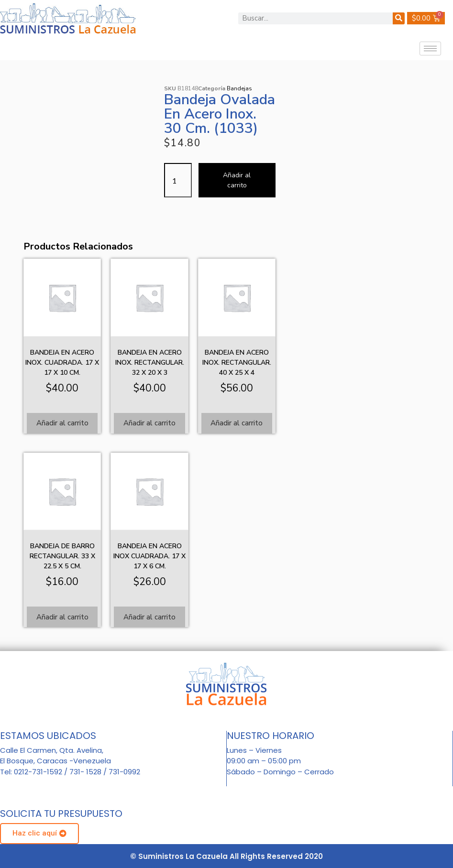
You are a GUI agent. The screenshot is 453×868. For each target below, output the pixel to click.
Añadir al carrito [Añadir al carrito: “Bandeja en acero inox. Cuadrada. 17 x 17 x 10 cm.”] (62, 423)
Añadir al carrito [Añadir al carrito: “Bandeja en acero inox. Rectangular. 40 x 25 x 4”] (237, 423)
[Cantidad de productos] (178, 180)
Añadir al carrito (237, 180)
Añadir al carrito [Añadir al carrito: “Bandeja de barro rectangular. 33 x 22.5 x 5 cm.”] (62, 617)
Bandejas (239, 88)
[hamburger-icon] (430, 49)
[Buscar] (399, 18)
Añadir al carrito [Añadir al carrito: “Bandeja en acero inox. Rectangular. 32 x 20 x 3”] (149, 423)
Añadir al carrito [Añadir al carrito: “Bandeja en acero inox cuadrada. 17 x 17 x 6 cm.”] (149, 617)
